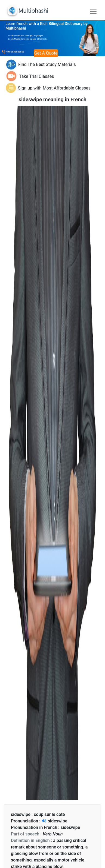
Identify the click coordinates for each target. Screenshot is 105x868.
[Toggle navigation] (93, 11)
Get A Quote (46, 53)
